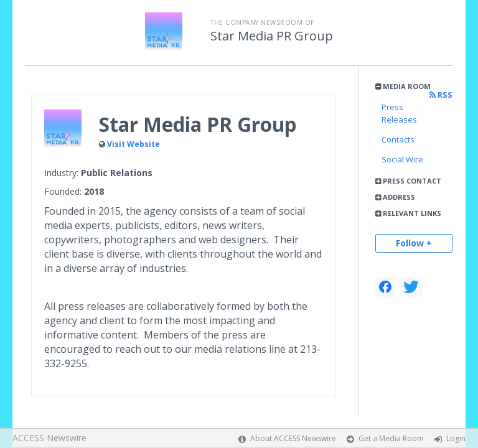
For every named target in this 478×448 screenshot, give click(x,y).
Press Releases (399, 113)
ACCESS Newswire (49, 438)
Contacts (398, 139)
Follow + (414, 243)
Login (456, 438)
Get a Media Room (391, 438)
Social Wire (402, 159)
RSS (441, 95)
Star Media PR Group (272, 36)
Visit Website (134, 144)
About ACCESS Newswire (293, 438)
